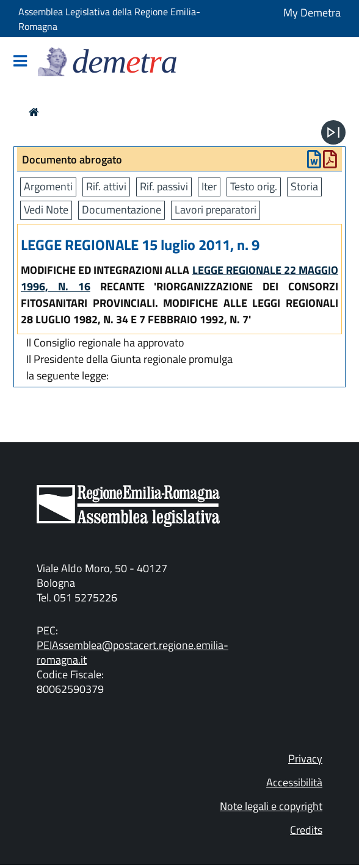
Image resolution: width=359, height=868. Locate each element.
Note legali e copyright (271, 806)
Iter (209, 186)
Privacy (305, 759)
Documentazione (121, 210)
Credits (306, 830)
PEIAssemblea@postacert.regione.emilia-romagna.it (132, 652)
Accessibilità (294, 782)
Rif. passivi (164, 186)
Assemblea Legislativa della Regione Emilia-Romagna (109, 19)
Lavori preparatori (216, 210)
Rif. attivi (106, 186)
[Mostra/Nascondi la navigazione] (20, 62)
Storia (304, 186)
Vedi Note (46, 210)
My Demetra (312, 13)
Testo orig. (254, 186)
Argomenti (48, 186)
